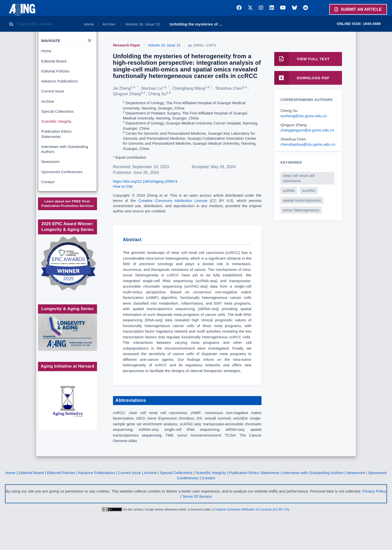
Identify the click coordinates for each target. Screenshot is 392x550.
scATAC (309, 191)
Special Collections (57, 111)
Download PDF (302, 78)
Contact (48, 182)
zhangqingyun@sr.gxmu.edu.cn (307, 130)
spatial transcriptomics (302, 200)
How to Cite (123, 186)
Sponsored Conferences (62, 172)
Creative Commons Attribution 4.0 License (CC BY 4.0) (252, 530)
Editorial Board (54, 61)
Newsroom (50, 162)
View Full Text (302, 59)
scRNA (289, 191)
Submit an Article (358, 9)
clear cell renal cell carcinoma (299, 178)
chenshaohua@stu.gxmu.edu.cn (308, 144)
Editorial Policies (55, 71)
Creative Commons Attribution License (173, 201)
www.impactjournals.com (67, 210)
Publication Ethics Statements (56, 134)
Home (89, 24)
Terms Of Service (197, 517)
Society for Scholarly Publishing (67, 235)
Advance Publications (59, 81)
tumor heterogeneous (301, 210)
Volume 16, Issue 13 (143, 24)
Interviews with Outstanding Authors (65, 149)
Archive (109, 24)
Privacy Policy (374, 512)
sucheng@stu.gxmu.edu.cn (304, 116)
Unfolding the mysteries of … (196, 24)
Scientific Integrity (56, 121)
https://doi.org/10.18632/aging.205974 (145, 181)
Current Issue (53, 91)
